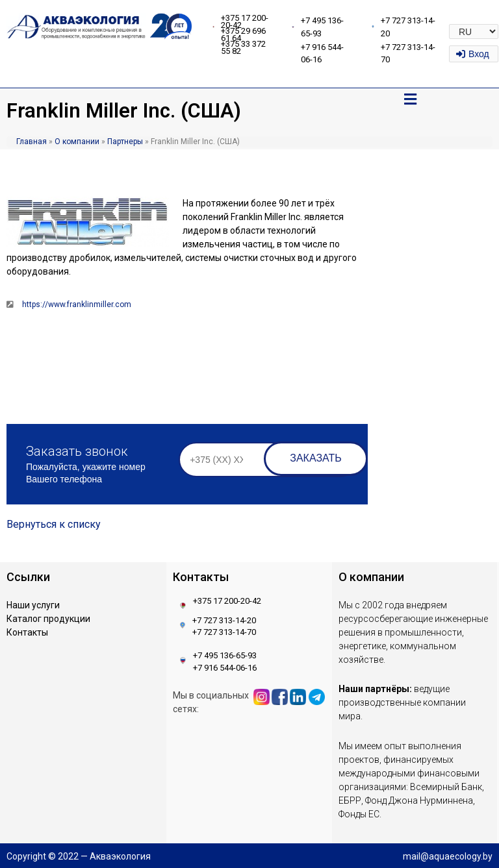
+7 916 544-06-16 (225, 668)
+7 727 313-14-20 (224, 620)
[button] (410, 100)
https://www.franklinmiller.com (77, 304)
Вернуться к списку (54, 524)
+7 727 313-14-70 (224, 632)
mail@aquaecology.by (448, 856)
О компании (77, 142)
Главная (32, 142)
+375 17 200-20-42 (245, 21)
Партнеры (125, 142)
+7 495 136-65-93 (225, 655)
